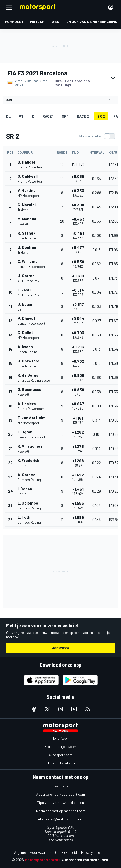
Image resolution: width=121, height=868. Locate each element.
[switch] (97, 136)
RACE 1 (48, 116)
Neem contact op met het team (61, 811)
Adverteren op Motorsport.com (60, 794)
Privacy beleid (92, 852)
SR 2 (101, 116)
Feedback (60, 786)
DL (8, 116)
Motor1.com (61, 738)
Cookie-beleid (66, 852)
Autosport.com (60, 755)
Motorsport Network (43, 860)
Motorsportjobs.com (60, 746)
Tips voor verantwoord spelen (60, 803)
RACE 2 (83, 116)
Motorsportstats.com (60, 763)
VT (21, 116)
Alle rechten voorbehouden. (85, 860)
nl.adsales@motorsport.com (61, 819)
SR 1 (65, 116)
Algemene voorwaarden (33, 852)
